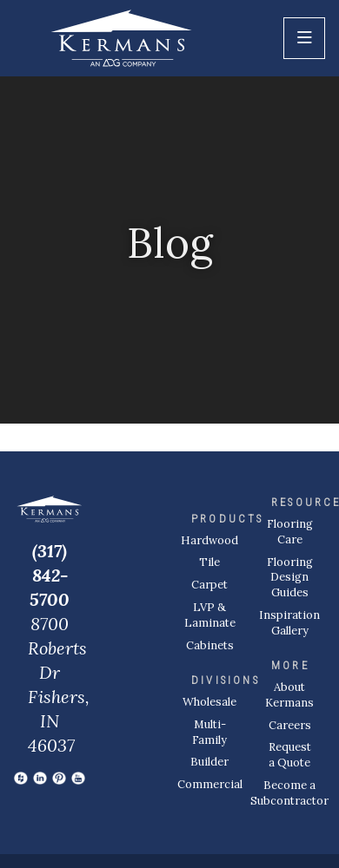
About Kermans (289, 695)
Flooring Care (290, 532)
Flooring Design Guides (290, 578)
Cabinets (210, 645)
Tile (209, 562)
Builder (209, 762)
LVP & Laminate (210, 615)
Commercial (210, 784)
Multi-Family (209, 732)
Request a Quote (290, 755)
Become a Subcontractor (289, 793)
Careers (290, 725)
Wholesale (209, 702)
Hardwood (209, 540)
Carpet (209, 585)
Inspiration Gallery (289, 623)
